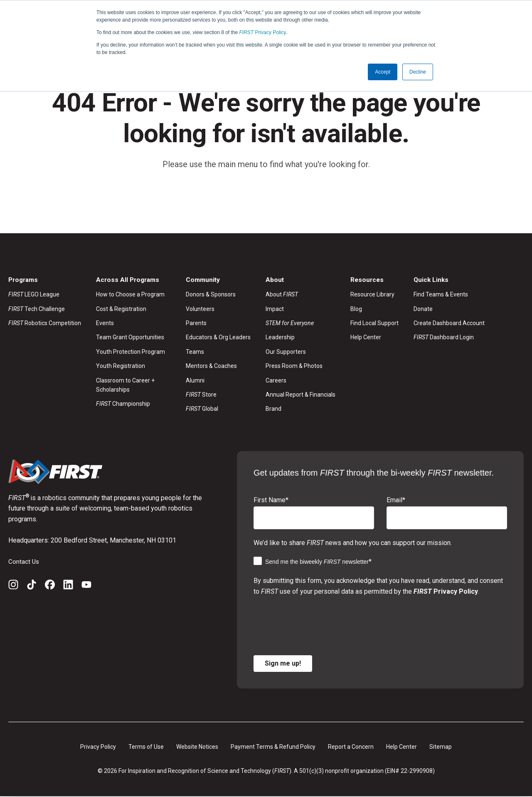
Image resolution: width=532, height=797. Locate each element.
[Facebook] (50, 587)
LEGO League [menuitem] (34, 295)
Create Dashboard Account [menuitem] (449, 323)
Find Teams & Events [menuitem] (441, 295)
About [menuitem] (282, 295)
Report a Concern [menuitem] (351, 747)
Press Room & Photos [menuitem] (294, 366)
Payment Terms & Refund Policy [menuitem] (273, 747)
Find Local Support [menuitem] (374, 323)
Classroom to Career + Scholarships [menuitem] (125, 385)
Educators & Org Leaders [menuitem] (218, 338)
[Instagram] (13, 587)
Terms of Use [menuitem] (146, 747)
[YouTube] (86, 587)
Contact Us (24, 562)
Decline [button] (418, 72)
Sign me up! (283, 664)
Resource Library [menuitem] (372, 295)
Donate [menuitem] (423, 309)
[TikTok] (32, 587)
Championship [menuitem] (123, 405)
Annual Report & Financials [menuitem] (300, 395)
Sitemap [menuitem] (441, 747)
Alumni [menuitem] (195, 381)
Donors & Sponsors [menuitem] (211, 295)
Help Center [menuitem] (366, 338)
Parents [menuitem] (196, 323)
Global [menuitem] (202, 410)
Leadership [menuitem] (280, 338)
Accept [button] (383, 72)
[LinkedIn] (68, 587)
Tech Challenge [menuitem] (37, 309)
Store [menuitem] (201, 395)
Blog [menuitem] (356, 309)
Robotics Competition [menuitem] (45, 323)
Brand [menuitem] (273, 410)
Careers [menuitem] (276, 381)
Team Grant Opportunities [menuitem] (130, 338)
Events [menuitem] (105, 323)
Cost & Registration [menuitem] (121, 309)
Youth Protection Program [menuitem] (131, 352)
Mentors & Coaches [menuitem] (211, 366)
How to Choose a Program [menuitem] (130, 295)
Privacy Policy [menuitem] (98, 747)
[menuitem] (300, 323)
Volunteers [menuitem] (200, 309)
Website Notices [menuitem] (197, 747)
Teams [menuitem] (195, 352)
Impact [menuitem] (275, 309)
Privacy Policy (263, 32)
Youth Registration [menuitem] (121, 366)
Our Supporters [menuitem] (286, 352)
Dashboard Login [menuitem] (444, 338)
